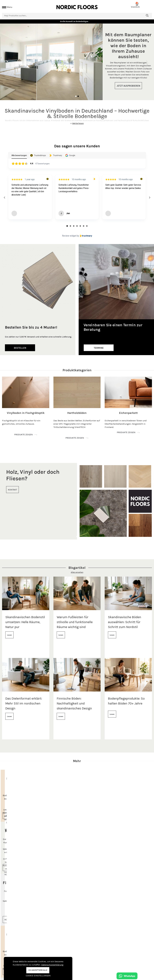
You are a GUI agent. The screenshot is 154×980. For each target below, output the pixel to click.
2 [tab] (78, 93)
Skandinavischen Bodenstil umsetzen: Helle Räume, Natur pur (25, 619)
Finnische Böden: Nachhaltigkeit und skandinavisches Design (74, 700)
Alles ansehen (77, 569)
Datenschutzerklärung (52, 965)
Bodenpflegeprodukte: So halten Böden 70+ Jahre (126, 698)
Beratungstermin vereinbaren (135, 958)
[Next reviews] (149, 194)
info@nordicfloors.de (131, 970)
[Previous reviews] (4, 194)
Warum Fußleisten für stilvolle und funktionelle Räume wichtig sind (75, 619)
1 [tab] (76, 93)
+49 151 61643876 (129, 966)
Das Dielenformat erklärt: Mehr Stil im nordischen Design (24, 700)
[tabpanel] (77, 59)
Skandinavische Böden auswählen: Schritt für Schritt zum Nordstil (125, 619)
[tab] (67, 223)
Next (147, 59)
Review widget (69, 232)
